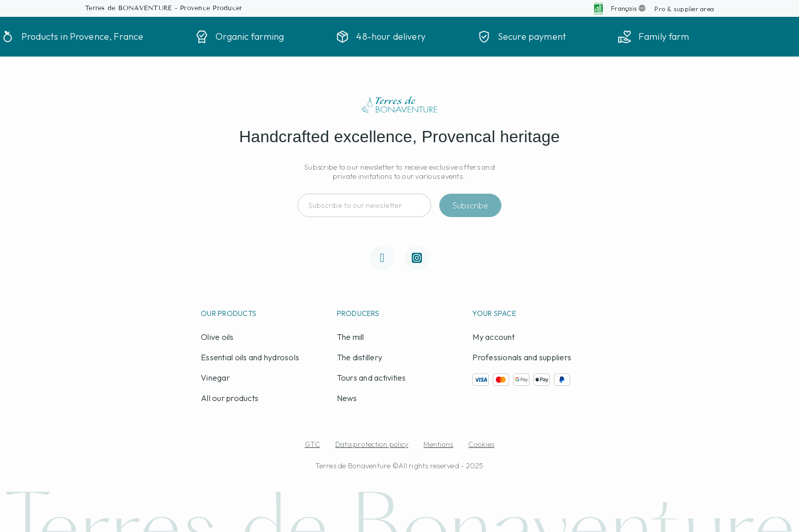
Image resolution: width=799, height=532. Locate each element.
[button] (684, 9)
